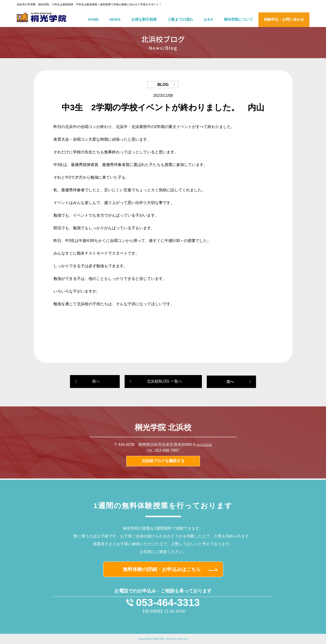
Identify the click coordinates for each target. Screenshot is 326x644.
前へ (96, 381)
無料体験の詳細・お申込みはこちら (162, 569)
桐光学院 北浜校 (163, 427)
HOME (93, 19)
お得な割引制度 (144, 19)
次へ (230, 382)
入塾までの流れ (180, 19)
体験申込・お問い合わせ (284, 19)
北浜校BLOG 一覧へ (164, 381)
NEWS (115, 19)
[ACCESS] (204, 445)
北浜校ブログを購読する (163, 461)
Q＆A (208, 19)
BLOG (163, 85)
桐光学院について (238, 19)
